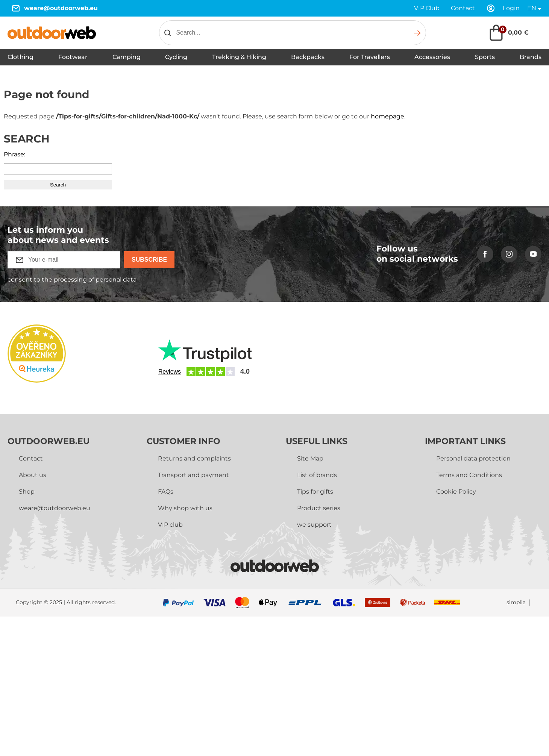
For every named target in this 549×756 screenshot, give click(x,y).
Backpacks (308, 57)
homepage (387, 116)
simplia (516, 602)
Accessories (432, 57)
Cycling (176, 57)
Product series (319, 508)
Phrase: (14, 154)
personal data (116, 280)
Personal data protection (473, 458)
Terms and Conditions (469, 475)
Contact (463, 8)
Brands (531, 57)
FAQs (166, 492)
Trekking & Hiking (239, 57)
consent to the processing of (72, 280)
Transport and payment (193, 475)
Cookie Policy (456, 492)
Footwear (73, 57)
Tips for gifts (315, 492)
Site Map (310, 458)
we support (314, 525)
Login (511, 8)
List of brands (317, 475)
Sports (485, 57)
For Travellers (370, 57)
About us (33, 475)
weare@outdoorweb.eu (61, 8)
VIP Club (427, 8)
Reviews (170, 372)
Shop (27, 492)
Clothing (20, 57)
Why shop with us (185, 508)
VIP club (170, 525)
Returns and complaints (194, 458)
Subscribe (149, 260)
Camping (127, 57)
